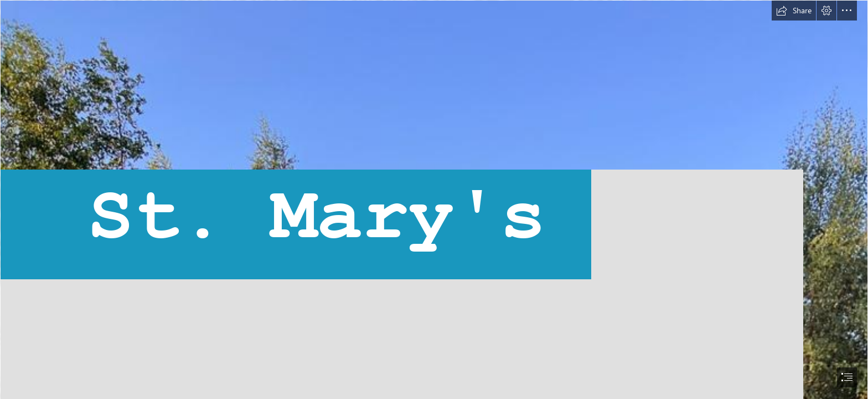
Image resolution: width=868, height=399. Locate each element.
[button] (794, 11)
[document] (434, 199)
